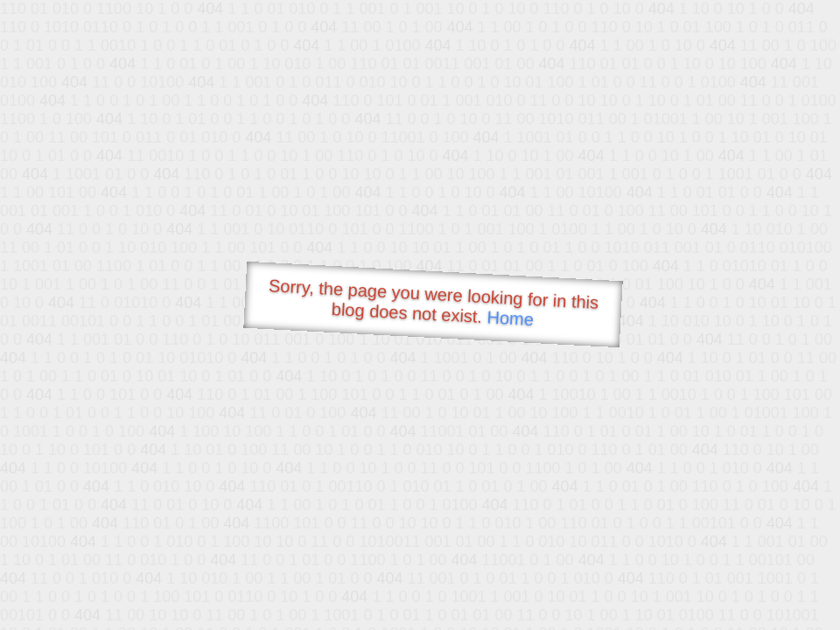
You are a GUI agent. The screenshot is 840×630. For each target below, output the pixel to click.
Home (510, 318)
